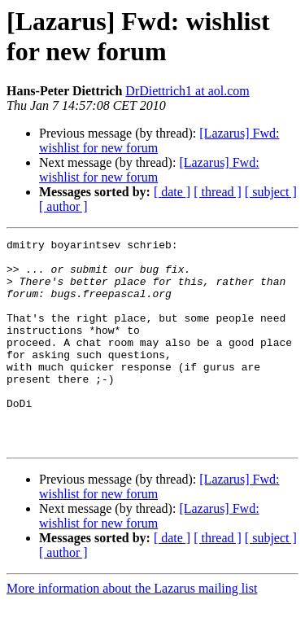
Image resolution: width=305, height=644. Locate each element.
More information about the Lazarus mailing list (132, 630)
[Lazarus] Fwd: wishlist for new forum (149, 170)
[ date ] (172, 192)
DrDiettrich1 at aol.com (187, 91)
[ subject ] (271, 192)
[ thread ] (218, 192)
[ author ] (63, 206)
